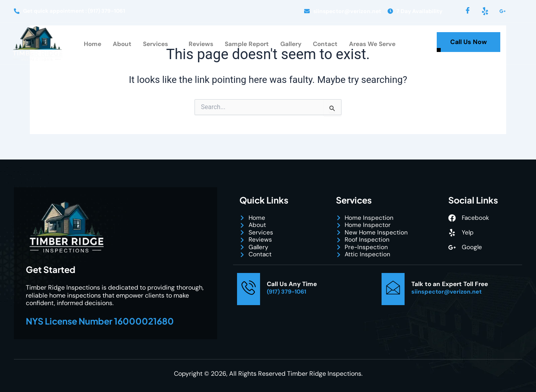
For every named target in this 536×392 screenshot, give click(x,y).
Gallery (291, 44)
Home (88, 44)
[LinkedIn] (503, 11)
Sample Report (246, 44)
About (118, 44)
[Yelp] (485, 11)
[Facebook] (468, 11)
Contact (327, 44)
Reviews (199, 44)
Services (156, 44)
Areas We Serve (375, 44)
